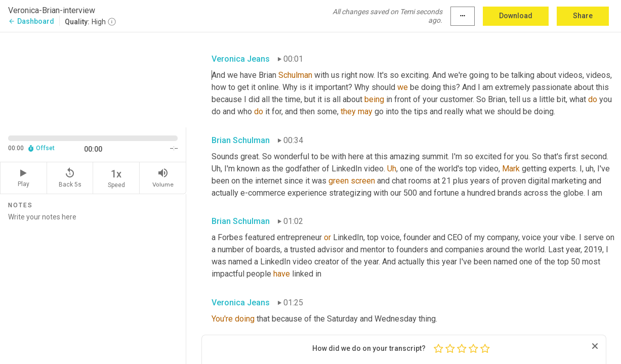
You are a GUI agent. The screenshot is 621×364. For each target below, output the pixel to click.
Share (583, 16)
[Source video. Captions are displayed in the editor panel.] (93, 79)
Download (516, 16)
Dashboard (31, 21)
